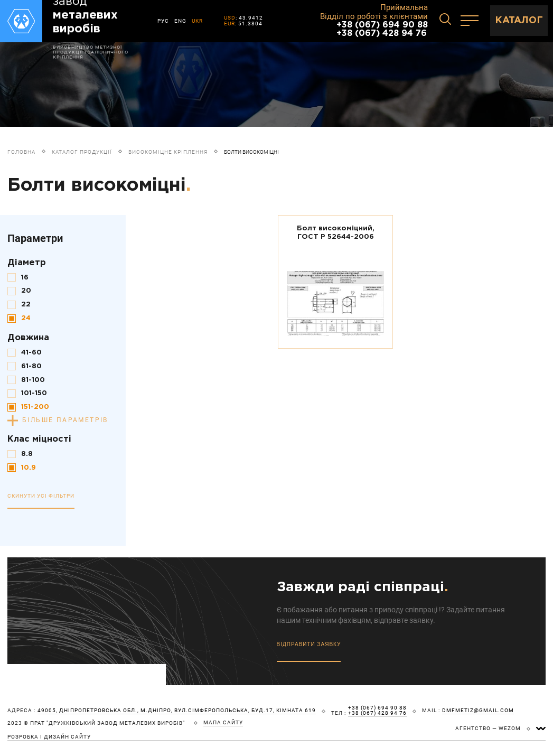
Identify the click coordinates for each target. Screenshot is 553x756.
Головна (21, 152)
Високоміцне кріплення (168, 152)
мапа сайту (223, 723)
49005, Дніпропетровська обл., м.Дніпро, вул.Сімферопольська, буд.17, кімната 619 (177, 711)
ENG (180, 21)
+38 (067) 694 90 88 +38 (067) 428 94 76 (382, 29)
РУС (163, 21)
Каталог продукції (82, 152)
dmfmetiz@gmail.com (478, 711)
